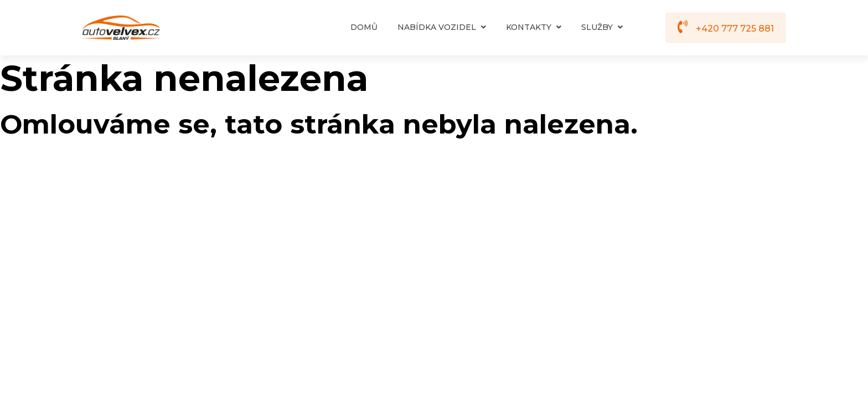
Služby (602, 27)
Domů (364, 27)
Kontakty (534, 27)
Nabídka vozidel (442, 27)
